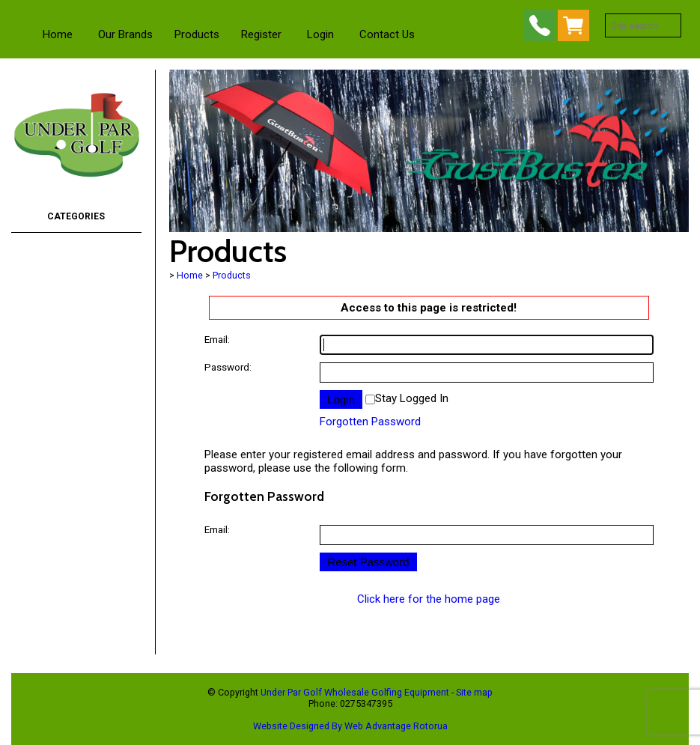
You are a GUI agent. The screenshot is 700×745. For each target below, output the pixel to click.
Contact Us (387, 34)
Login (320, 34)
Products (197, 34)
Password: (228, 367)
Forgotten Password (370, 422)
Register (261, 34)
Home (58, 34)
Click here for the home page (429, 599)
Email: (217, 339)
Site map (474, 692)
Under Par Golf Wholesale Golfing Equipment (355, 692)
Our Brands (125, 34)
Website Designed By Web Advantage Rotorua (350, 726)
